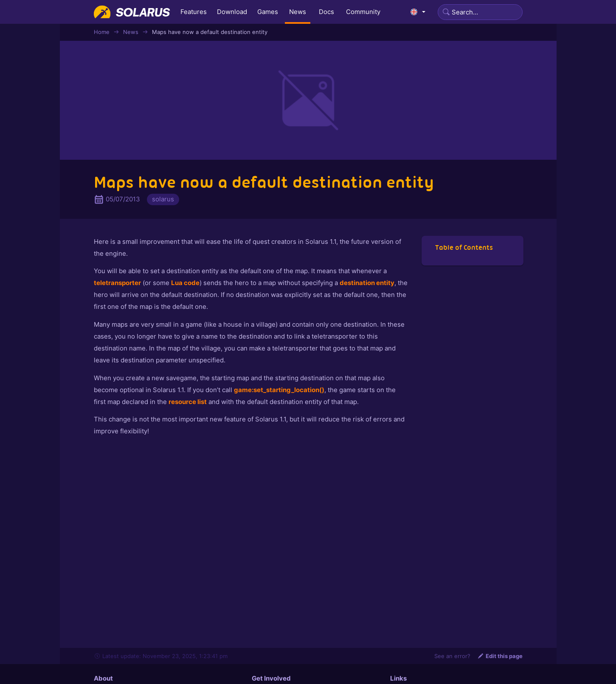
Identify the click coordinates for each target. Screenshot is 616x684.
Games (268, 12)
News (298, 12)
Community (363, 12)
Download (232, 12)
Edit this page (500, 656)
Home (102, 32)
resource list (188, 402)
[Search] (480, 12)
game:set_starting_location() (279, 390)
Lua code (185, 283)
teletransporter (117, 283)
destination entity (367, 283)
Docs (326, 12)
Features (194, 12)
